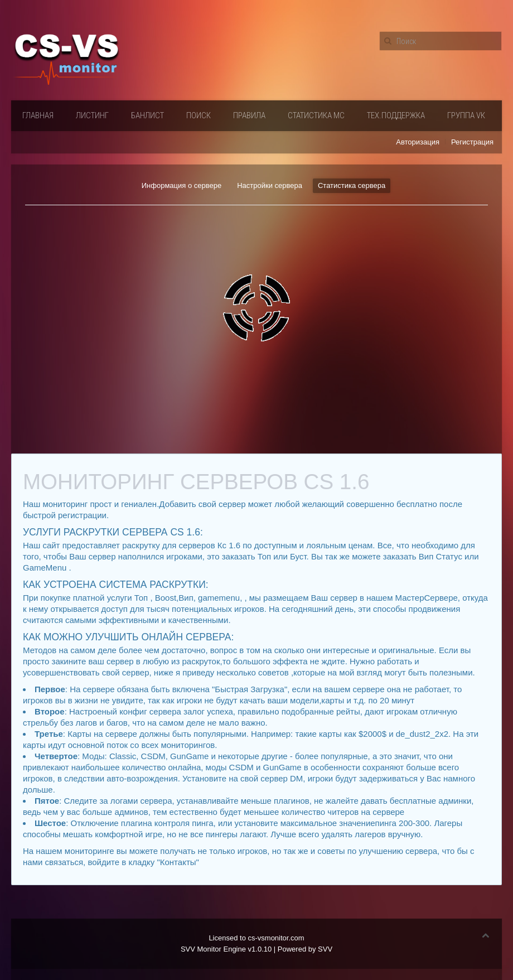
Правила (249, 115)
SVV (325, 949)
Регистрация (472, 142)
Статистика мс (316, 115)
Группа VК (466, 115)
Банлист (147, 115)
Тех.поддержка (396, 115)
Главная (38, 115)
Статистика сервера (352, 185)
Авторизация (418, 142)
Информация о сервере (182, 185)
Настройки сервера (270, 185)
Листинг (92, 115)
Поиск (199, 115)
